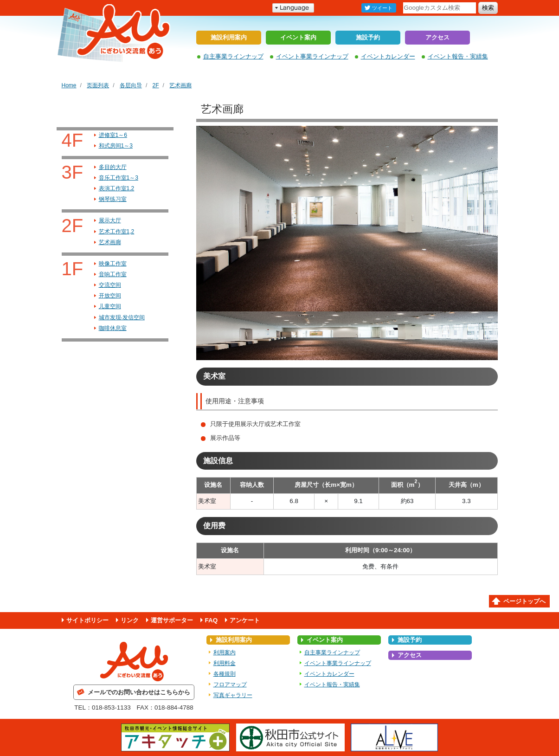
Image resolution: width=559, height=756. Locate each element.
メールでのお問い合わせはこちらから (139, 692)
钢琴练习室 (113, 199)
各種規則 (225, 674)
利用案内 (225, 653)
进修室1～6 (113, 135)
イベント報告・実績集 (458, 56)
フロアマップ (230, 685)
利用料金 (225, 663)
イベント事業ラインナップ (312, 56)
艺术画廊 (180, 85)
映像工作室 (113, 264)
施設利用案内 (229, 37)
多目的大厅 (113, 167)
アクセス (437, 37)
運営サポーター (172, 620)
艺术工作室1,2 (117, 232)
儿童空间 (110, 306)
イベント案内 (298, 37)
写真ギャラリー (233, 695)
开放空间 (110, 296)
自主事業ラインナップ (233, 56)
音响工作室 (113, 274)
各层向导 (131, 85)
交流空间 (110, 285)
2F (156, 85)
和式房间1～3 (116, 146)
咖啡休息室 (113, 328)
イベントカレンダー (388, 56)
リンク (130, 620)
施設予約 (368, 37)
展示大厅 (110, 220)
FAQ (212, 620)
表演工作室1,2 (117, 188)
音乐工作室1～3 (119, 178)
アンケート (245, 620)
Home (69, 85)
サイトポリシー (87, 620)
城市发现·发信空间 (122, 317)
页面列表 (98, 85)
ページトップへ (524, 601)
